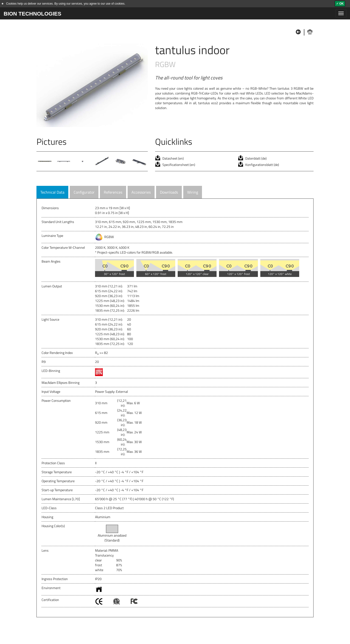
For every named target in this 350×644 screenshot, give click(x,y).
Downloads (169, 192)
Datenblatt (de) (256, 158)
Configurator (84, 192)
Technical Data (52, 192)
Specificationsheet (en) (179, 165)
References (113, 192)
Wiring (193, 192)
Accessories (141, 192)
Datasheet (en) (173, 158)
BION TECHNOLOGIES (32, 14)
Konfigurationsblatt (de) (262, 165)
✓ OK (340, 4)
